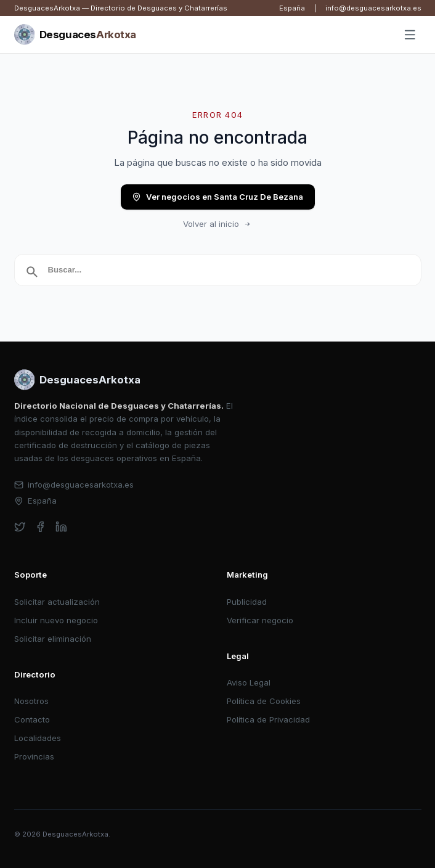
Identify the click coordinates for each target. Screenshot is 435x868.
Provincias (34, 756)
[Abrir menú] (410, 35)
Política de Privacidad (268, 719)
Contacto (32, 719)
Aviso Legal (249, 682)
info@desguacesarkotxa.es (373, 8)
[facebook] (40, 527)
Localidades (38, 738)
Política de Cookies (264, 701)
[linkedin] (61, 527)
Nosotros (31, 701)
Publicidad (247, 602)
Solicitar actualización (57, 602)
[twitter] (20, 527)
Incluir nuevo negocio (56, 620)
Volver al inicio (218, 224)
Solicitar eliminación (53, 639)
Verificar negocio (260, 620)
